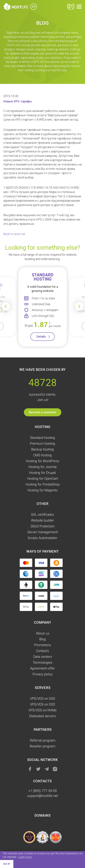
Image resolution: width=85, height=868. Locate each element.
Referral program (43, 740)
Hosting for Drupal (42, 473)
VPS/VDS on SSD (43, 704)
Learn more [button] (25, 857)
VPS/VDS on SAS (43, 699)
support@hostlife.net (43, 796)
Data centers (43, 657)
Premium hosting (42, 444)
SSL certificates (42, 515)
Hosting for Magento (42, 490)
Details (41, 337)
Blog (42, 639)
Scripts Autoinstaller (42, 538)
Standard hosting (42, 438)
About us (43, 633)
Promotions (42, 645)
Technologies (42, 663)
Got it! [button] (7, 864)
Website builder (42, 520)
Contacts (42, 651)
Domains (42, 815)
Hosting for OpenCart (43, 479)
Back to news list (14, 234)
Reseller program (42, 746)
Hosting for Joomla (42, 467)
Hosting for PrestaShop (43, 484)
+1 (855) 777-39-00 (43, 791)
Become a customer (43, 412)
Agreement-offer (42, 668)
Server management (43, 532)
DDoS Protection (42, 526)
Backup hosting (42, 449)
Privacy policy (43, 674)
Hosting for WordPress (42, 461)
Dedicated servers (42, 716)
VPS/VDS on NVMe (43, 710)
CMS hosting (42, 455)
